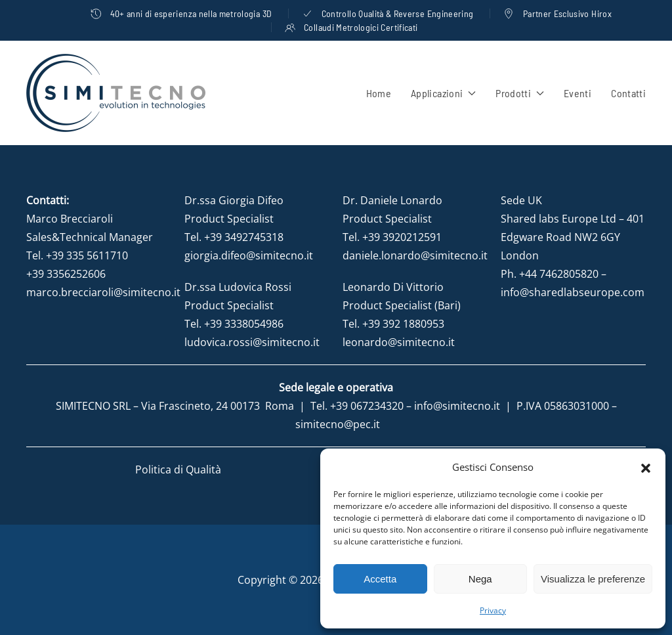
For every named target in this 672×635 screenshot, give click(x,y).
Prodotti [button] (520, 93)
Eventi (577, 93)
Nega (480, 579)
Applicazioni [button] (443, 93)
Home (379, 93)
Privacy (493, 610)
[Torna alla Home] (116, 93)
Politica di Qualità (178, 470)
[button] (646, 467)
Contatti (628, 93)
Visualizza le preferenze (593, 579)
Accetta (380, 579)
